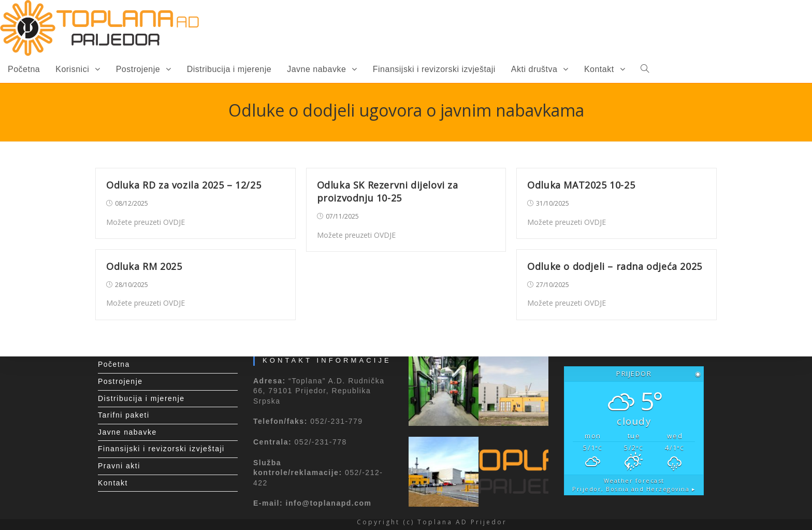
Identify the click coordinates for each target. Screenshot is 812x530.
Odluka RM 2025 (144, 266)
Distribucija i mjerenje (141, 398)
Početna (114, 364)
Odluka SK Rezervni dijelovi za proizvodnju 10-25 (388, 191)
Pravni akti (119, 466)
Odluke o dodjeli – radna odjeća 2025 (615, 266)
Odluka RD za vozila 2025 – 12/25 (184, 185)
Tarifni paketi (124, 415)
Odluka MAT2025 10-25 (581, 185)
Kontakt (113, 483)
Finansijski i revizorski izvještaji (161, 449)
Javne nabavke (127, 432)
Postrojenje (120, 381)
